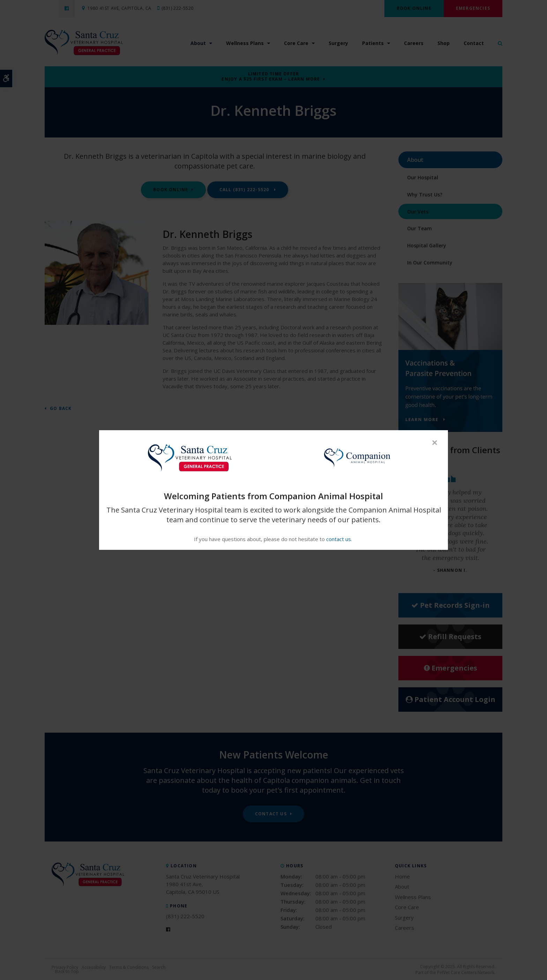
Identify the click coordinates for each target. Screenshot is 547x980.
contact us (339, 539)
